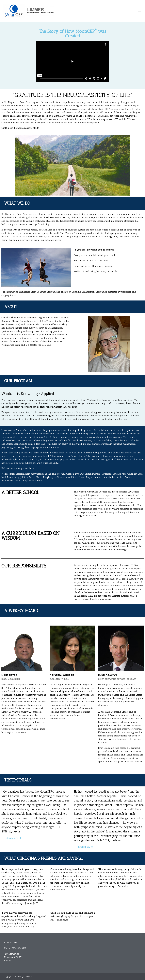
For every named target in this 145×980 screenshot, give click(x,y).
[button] (139, 11)
